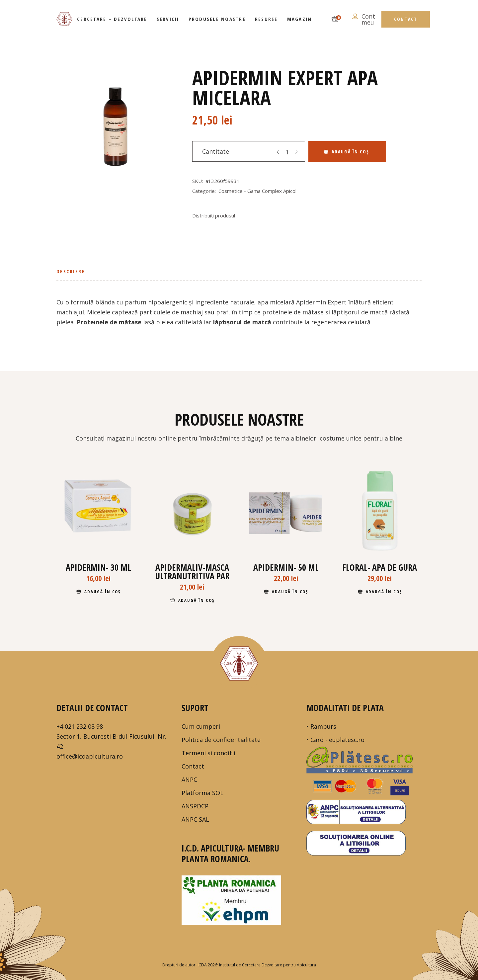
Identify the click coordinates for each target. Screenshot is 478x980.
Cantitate (216, 151)
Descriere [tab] (71, 271)
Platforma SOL (202, 793)
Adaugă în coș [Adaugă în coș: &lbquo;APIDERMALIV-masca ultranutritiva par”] (196, 600)
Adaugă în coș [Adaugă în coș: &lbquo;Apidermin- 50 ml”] (290, 592)
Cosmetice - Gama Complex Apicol (257, 191)
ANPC (189, 779)
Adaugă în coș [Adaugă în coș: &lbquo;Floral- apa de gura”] (384, 592)
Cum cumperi (201, 726)
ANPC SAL (195, 819)
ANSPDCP (195, 806)
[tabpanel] (114, 128)
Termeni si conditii (208, 753)
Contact (193, 766)
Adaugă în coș (350, 152)
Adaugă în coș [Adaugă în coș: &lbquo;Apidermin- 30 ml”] (102, 592)
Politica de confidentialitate (221, 740)
